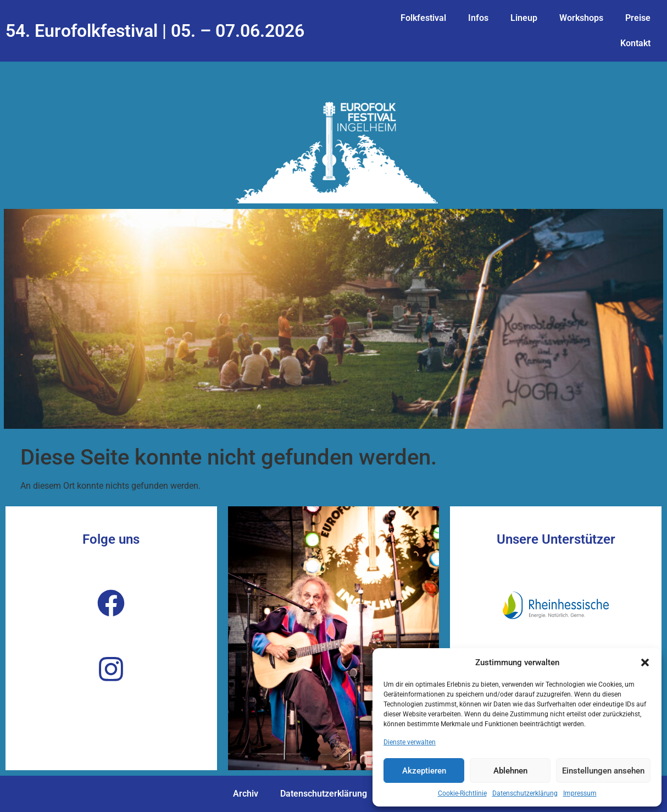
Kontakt (635, 43)
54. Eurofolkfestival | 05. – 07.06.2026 (155, 31)
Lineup (524, 18)
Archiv (246, 794)
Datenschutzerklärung (525, 793)
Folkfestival (423, 18)
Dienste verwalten (410, 742)
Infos (478, 18)
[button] (645, 662)
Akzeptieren (424, 771)
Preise (638, 18)
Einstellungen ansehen (603, 771)
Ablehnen (510, 771)
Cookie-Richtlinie (462, 793)
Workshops (581, 18)
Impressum (580, 793)
